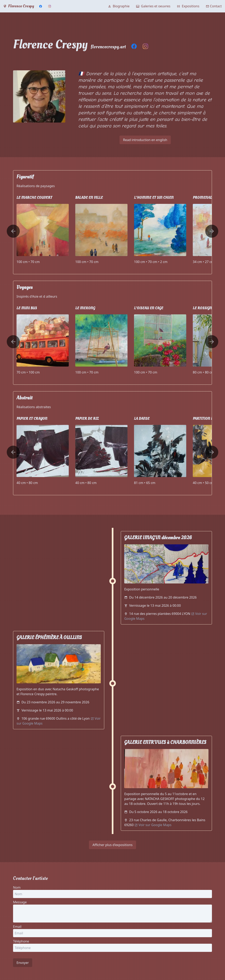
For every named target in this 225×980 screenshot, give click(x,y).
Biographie (119, 6)
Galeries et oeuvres (153, 6)
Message (20, 902)
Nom (17, 887)
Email (17, 927)
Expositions (188, 6)
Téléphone (21, 941)
